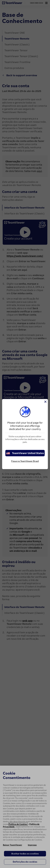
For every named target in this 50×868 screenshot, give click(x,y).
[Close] (45, 402)
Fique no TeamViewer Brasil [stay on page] (25, 461)
